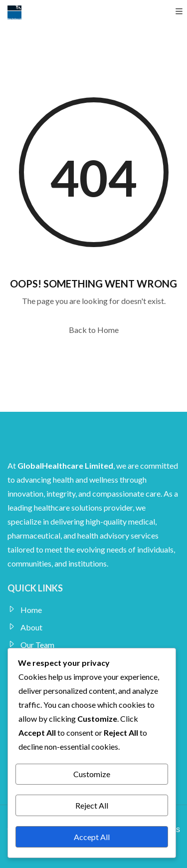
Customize (92, 774)
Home (31, 610)
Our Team (37, 645)
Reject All (92, 805)
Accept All (92, 837)
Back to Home (94, 330)
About (31, 627)
